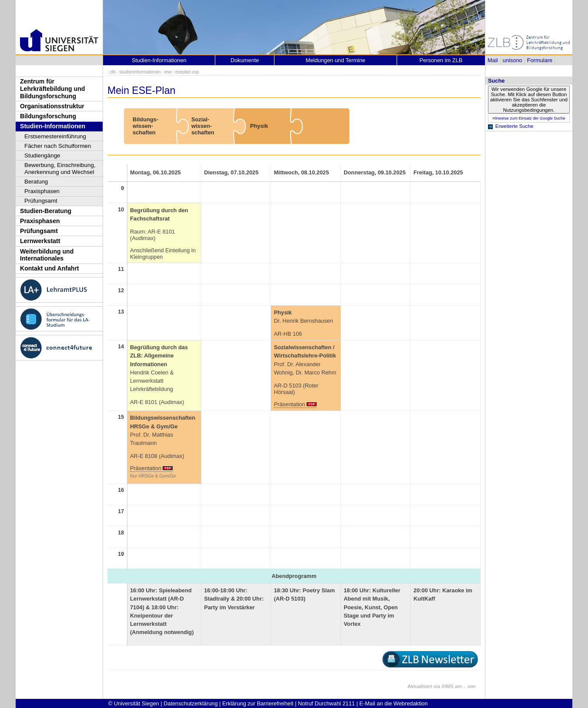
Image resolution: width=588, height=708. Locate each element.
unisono (513, 60)
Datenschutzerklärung (190, 703)
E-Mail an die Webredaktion (393, 703)
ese (168, 72)
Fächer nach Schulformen (58, 146)
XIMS (448, 686)
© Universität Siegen (134, 703)
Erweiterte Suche (514, 126)
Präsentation (290, 404)
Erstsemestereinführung (55, 136)
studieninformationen (140, 72)
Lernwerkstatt (40, 241)
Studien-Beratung (46, 211)
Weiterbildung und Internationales (47, 255)
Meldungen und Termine (336, 60)
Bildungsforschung (48, 116)
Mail (493, 60)
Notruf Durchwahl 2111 (326, 703)
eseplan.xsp (187, 72)
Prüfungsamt (41, 201)
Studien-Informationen (53, 126)
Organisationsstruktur (52, 106)
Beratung (36, 182)
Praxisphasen (42, 191)
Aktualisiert (420, 686)
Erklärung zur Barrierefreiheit (258, 703)
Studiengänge (42, 155)
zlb (113, 72)
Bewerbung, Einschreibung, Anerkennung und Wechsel (60, 169)
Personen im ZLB (441, 60)
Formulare (540, 60)
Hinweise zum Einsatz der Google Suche (529, 118)
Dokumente (245, 60)
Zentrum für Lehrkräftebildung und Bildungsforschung (52, 88)
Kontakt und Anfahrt (50, 268)
